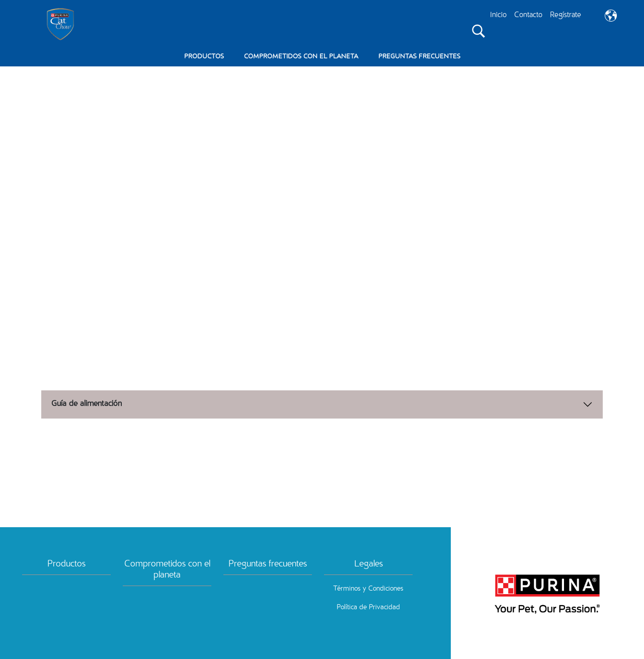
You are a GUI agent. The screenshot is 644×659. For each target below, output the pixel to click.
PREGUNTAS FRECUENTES (419, 57)
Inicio (498, 15)
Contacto (528, 15)
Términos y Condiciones (368, 588)
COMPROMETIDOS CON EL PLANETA (301, 57)
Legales (369, 563)
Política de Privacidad (368, 607)
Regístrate (566, 15)
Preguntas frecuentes (268, 563)
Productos (66, 563)
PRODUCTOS (204, 57)
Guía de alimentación (87, 403)
